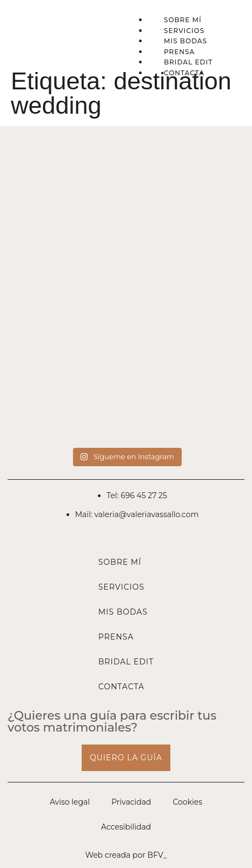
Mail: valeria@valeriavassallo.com (137, 514)
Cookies (187, 802)
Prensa (179, 52)
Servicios (184, 31)
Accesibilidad (126, 827)
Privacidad (131, 802)
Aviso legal (70, 802)
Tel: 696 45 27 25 (137, 495)
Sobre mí (183, 20)
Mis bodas (185, 41)
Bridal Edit (188, 62)
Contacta (184, 73)
